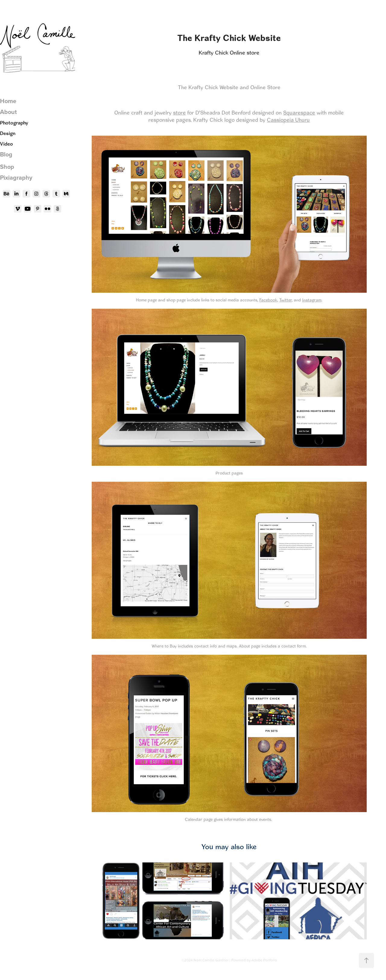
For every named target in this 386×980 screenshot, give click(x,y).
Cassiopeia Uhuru (288, 120)
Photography (14, 123)
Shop (7, 167)
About (8, 112)
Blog (6, 154)
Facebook (268, 300)
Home (8, 101)
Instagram (312, 300)
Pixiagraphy (16, 177)
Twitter (285, 300)
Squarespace (299, 113)
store (179, 113)
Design (8, 133)
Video (6, 144)
